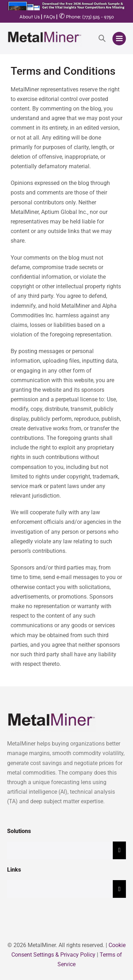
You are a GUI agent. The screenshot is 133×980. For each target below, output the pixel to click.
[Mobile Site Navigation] (119, 39)
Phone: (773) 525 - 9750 (86, 17)
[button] (102, 39)
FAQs (49, 17)
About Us (30, 17)
